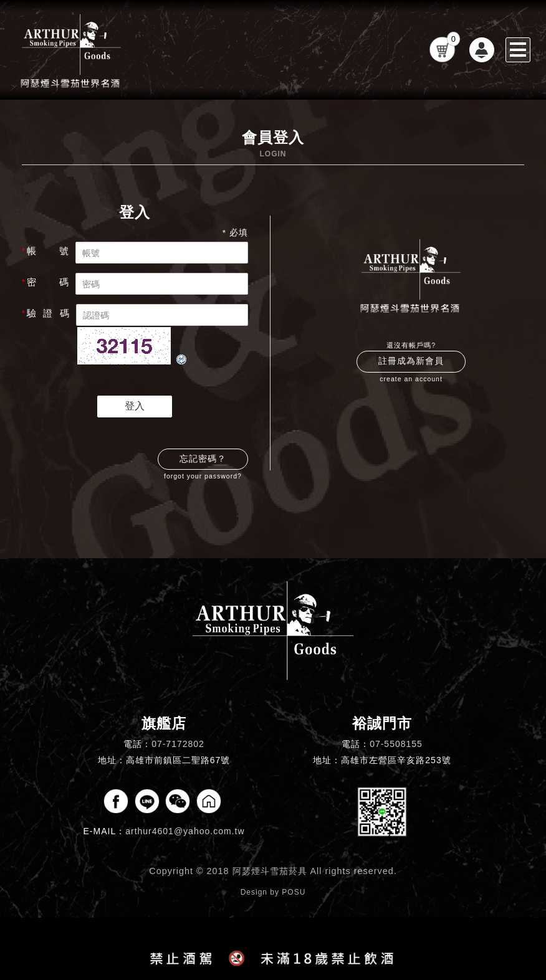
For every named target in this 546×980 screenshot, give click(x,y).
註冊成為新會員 (411, 361)
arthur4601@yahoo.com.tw (185, 831)
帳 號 (45, 251)
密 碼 (45, 282)
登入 (135, 406)
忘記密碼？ (203, 459)
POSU (294, 892)
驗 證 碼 (46, 313)
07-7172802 (178, 744)
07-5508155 (396, 744)
